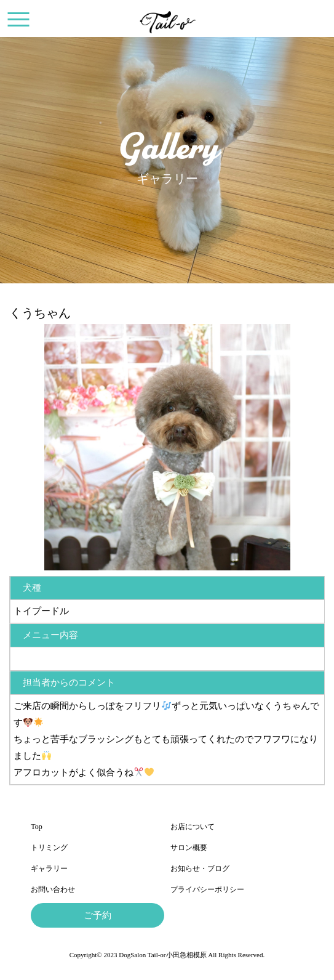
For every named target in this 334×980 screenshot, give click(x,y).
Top (37, 827)
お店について (193, 827)
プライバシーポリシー (207, 889)
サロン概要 (189, 848)
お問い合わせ (53, 889)
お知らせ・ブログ (200, 869)
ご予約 (97, 915)
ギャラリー (49, 869)
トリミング (49, 848)
